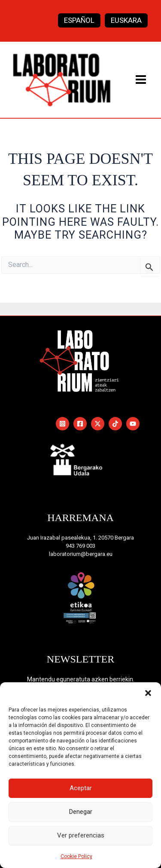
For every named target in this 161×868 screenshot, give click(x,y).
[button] (148, 693)
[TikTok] (115, 424)
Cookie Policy (76, 856)
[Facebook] (80, 424)
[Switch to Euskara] (126, 20)
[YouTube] (133, 424)
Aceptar (81, 788)
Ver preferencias (81, 835)
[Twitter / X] (98, 424)
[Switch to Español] (79, 20)
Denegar (81, 812)
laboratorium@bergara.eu (81, 554)
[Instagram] (62, 424)
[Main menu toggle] (141, 80)
